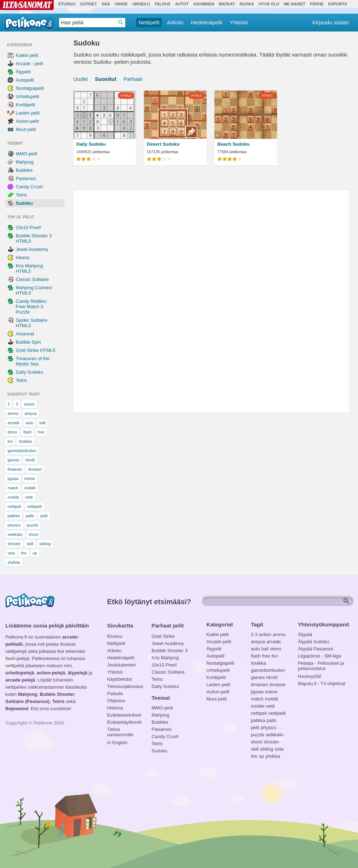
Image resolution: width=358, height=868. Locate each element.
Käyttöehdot (119, 679)
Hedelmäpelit (207, 22)
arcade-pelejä (20, 680)
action (29, 404)
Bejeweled (17, 709)
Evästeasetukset (124, 715)
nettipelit (35, 506)
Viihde (121, 4)
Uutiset (89, 4)
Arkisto (175, 22)
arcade (14, 423)
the (24, 553)
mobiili (30, 488)
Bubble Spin (28, 342)
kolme (30, 479)
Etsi (347, 601)
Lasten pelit (28, 113)
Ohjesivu (116, 701)
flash (27, 432)
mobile (13, 497)
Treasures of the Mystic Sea (33, 361)
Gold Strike (163, 636)
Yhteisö (239, 22)
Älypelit (23, 72)
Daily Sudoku (30, 372)
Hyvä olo (269, 4)
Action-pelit (27, 121)
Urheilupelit (27, 96)
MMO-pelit (26, 154)
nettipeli (14, 506)
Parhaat (133, 79)
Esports (338, 4)
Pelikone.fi (29, 22)
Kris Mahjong (165, 658)
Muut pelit (26, 129)
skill (30, 544)
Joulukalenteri (121, 665)
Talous (163, 4)
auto (30, 423)
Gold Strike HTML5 (36, 350)
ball (42, 423)
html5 (30, 460)
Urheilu (141, 4)
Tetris (21, 195)
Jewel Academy (32, 249)
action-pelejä (51, 673)
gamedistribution (22, 451)
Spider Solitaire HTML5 (32, 323)
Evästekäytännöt (124, 722)
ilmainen (15, 469)
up (35, 553)
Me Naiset (295, 4)
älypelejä (78, 673)
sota (11, 553)
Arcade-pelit (219, 642)
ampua (31, 413)
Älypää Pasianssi (316, 649)
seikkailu (15, 534)
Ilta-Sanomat (27, 5)
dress (12, 432)
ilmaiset (35, 469)
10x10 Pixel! (28, 227)
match (13, 488)
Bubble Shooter (57, 694)
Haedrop (121, 22)
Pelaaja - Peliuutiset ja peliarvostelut (321, 664)
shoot (33, 534)
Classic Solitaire (32, 279)
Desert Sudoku (163, 144)
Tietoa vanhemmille (120, 730)
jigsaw (13, 479)
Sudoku (24, 203)
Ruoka (247, 4)
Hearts (23, 258)
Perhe (317, 4)
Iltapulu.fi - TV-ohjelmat (322, 683)
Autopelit (25, 80)
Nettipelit (149, 22)
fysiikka (25, 441)
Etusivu (67, 4)
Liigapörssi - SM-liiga (320, 656)
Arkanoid (25, 334)
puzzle (33, 525)
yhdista (14, 562)
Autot (182, 4)
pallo (30, 516)
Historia (115, 708)
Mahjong (25, 162)
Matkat (227, 4)
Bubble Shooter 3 (169, 651)
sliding (45, 544)
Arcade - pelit (30, 64)
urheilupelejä (20, 673)
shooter (14, 544)
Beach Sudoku (233, 144)
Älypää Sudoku (313, 642)
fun (10, 441)
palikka (14, 516)
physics (14, 525)
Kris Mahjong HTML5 (29, 268)
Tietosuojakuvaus (124, 686)
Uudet (81, 79)
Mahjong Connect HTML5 (34, 290)
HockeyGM (309, 676)
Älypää (305, 634)
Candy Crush (29, 187)
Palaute (115, 694)
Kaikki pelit (27, 55)
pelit (44, 516)
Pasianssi (26, 178)
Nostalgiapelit (30, 88)
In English (117, 743)
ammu (13, 413)
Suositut (106, 79)
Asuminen (204, 4)
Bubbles (24, 170)
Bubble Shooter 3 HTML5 (34, 238)
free (41, 432)
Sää (106, 4)
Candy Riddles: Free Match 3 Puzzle (32, 307)
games (13, 460)
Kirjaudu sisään (331, 22)
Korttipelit (25, 105)
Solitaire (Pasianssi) (28, 701)
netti (29, 497)
